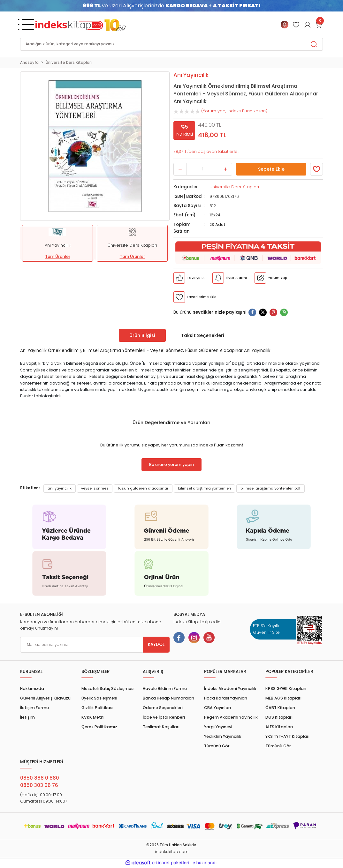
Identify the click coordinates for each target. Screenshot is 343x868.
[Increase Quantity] (225, 169)
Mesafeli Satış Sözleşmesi (108, 688)
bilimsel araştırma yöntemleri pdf (271, 488)
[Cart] (319, 25)
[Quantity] (203, 169)
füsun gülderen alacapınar (143, 488)
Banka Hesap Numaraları (168, 698)
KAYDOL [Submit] (156, 644)
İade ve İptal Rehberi (164, 717)
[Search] (171, 44)
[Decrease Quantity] (180, 169)
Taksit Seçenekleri (203, 335)
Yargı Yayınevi (218, 727)
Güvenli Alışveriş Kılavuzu (45, 698)
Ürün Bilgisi (142, 335)
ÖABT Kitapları (280, 708)
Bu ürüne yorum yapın (171, 465)
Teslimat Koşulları (161, 727)
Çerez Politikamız (99, 727)
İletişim (27, 717)
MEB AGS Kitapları (283, 698)
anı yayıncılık (60, 488)
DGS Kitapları (279, 717)
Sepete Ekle (271, 169)
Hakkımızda (32, 688)
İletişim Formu (34, 708)
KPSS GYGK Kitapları (286, 688)
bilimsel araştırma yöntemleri (204, 488)
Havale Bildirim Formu (165, 688)
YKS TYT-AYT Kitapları (287, 736)
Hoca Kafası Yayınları (226, 698)
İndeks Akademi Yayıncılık (230, 688)
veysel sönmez (95, 488)
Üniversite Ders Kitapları (234, 187)
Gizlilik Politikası (97, 708)
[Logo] (81, 25)
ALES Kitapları (279, 727)
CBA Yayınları (217, 708)
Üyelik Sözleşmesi (99, 698)
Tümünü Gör (217, 746)
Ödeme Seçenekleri (163, 708)
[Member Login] (296, 25)
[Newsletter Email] (95, 645)
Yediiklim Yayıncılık (223, 736)
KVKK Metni (93, 717)
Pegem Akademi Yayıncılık (231, 717)
